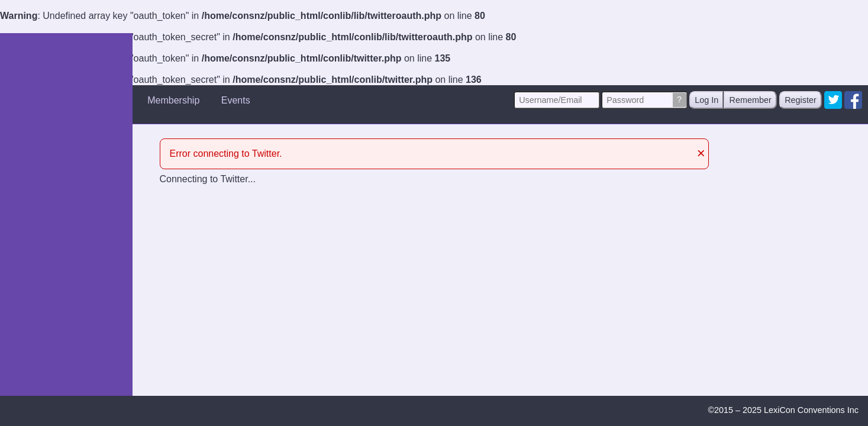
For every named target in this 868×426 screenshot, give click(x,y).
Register (801, 100)
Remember (751, 100)
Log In (706, 100)
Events (236, 100)
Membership (173, 100)
